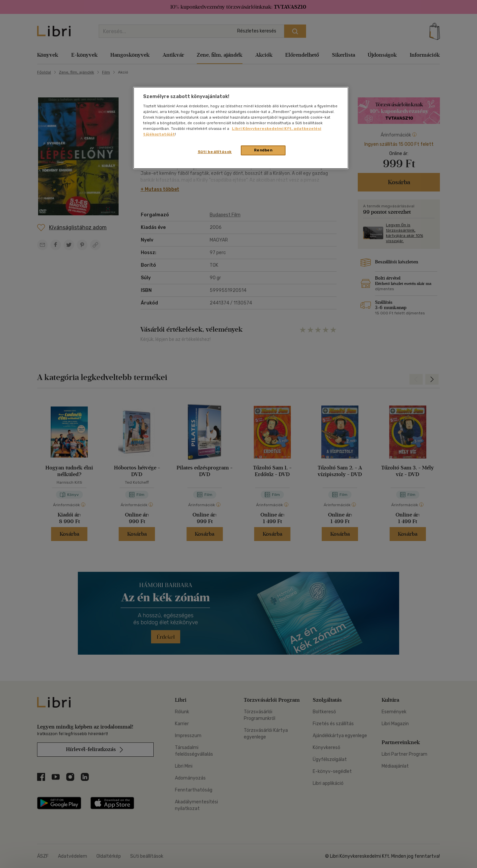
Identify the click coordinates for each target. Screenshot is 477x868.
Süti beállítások (215, 152)
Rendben (263, 150)
